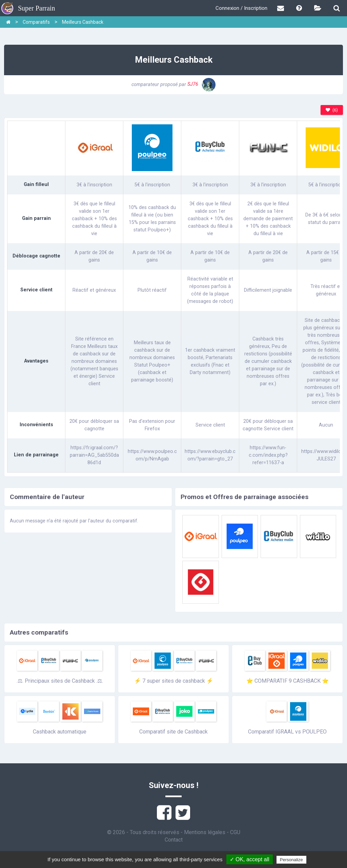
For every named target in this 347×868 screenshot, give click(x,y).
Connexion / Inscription (241, 8)
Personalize (291, 860)
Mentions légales (205, 832)
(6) (332, 110)
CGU (235, 832)
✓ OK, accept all (250, 859)
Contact (174, 840)
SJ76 (201, 84)
